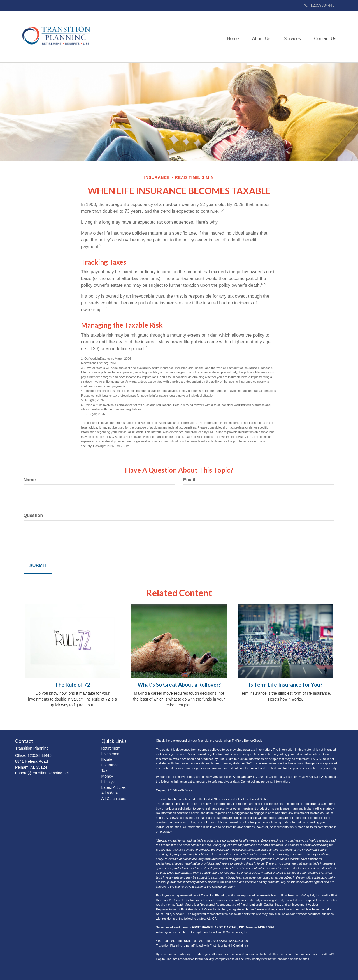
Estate (107, 759)
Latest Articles (114, 787)
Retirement (111, 748)
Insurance (110, 765)
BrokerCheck (253, 741)
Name (30, 480)
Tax (104, 771)
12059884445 (319, 5)
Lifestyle (109, 782)
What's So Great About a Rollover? (179, 685)
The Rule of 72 (73, 685)
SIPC (272, 927)
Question (33, 515)
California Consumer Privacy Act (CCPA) (297, 777)
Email (189, 480)
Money (107, 776)
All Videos (110, 793)
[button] (259, 37)
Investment (111, 754)
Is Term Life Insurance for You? (286, 685)
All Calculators (114, 799)
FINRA (263, 927)
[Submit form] (38, 566)
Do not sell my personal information (265, 782)
